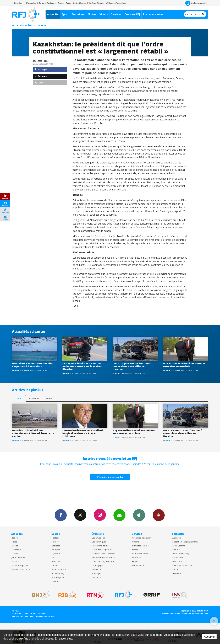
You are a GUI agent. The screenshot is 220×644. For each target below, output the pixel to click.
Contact (176, 569)
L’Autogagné (98, 565)
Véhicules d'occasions (116, 3)
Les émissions (98, 538)
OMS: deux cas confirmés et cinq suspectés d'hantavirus (33, 365)
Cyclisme (56, 554)
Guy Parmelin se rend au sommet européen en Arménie (184, 365)
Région (15, 538)
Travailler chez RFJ (181, 554)
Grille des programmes (103, 550)
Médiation (177, 561)
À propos (177, 538)
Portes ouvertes (153, 14)
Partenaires (178, 558)
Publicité (176, 550)
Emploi (61, 3)
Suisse (14, 542)
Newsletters (119, 515)
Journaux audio (18, 558)
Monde (42, 25)
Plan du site (49, 616)
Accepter (209, 637)
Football (55, 538)
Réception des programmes (185, 542)
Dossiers (15, 561)
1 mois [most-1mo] (49, 398)
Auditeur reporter (20, 565)
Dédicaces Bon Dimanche (104, 554)
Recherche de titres (101, 546)
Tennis (55, 565)
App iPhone (139, 515)
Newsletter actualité (21, 569)
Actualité (53, 14)
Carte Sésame (79, 3)
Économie (16, 550)
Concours (96, 577)
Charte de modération (183, 565)
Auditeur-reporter (196, 3)
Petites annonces (140, 554)
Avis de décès (138, 565)
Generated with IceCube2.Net (195, 614)
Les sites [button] (17, 3)
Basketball (56, 546)
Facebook (61, 515)
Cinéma (136, 542)
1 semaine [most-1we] (34, 398)
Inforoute (42, 3)
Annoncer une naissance (103, 558)
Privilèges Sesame (140, 546)
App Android (159, 515)
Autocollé (96, 569)
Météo (135, 550)
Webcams (52, 3)
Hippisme (56, 561)
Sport (65, 14)
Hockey (55, 542)
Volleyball (56, 550)
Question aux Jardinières (103, 561)
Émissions (78, 14)
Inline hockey (58, 573)
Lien (39, 83)
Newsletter (177, 573)
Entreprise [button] (30, 3)
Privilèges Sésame (96, 3)
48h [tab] (19, 398)
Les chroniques (99, 542)
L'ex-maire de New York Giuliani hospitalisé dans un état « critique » (83, 433)
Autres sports (58, 577)
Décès (69, 3)
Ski (53, 558)
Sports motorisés (60, 569)
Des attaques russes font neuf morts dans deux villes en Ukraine (132, 366)
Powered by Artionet (171, 614)
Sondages (96, 573)
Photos (92, 14)
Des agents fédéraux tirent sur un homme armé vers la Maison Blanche (82, 366)
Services (116, 14)
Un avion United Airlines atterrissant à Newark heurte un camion (33, 433)
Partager (41, 69)
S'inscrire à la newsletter (110, 477)
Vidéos (104, 14)
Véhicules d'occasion (142, 538)
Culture (15, 554)
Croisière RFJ (132, 14)
